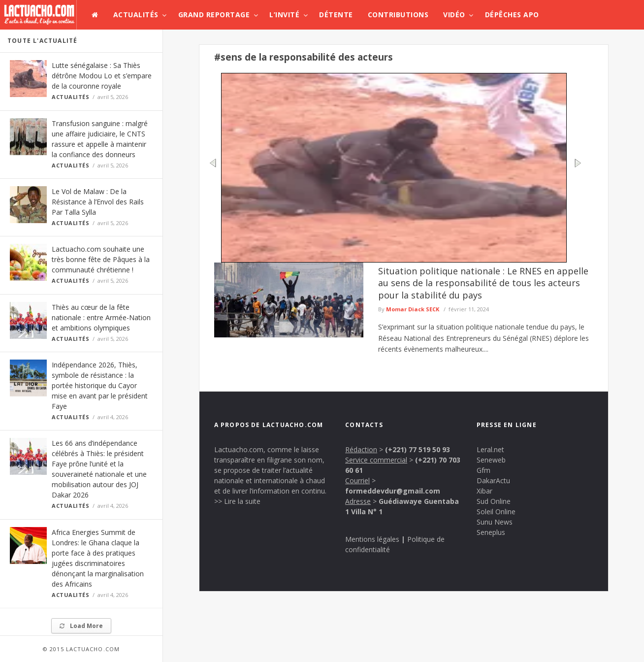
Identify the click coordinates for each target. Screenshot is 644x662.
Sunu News (495, 522)
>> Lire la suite (237, 501)
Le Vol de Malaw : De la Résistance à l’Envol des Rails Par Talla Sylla (98, 202)
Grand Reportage (214, 15)
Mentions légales (372, 539)
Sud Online (494, 501)
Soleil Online (496, 512)
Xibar (484, 491)
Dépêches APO (512, 15)
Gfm (483, 470)
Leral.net (490, 449)
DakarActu (493, 480)
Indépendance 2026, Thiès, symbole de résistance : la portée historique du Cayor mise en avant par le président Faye (100, 385)
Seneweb (491, 460)
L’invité (284, 15)
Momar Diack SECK (413, 309)
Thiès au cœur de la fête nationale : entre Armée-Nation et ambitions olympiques (101, 317)
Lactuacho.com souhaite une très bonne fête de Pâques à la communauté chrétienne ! (101, 259)
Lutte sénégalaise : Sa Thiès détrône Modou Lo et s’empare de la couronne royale (102, 76)
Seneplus (491, 532)
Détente (336, 15)
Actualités (136, 15)
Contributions (398, 15)
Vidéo (454, 15)
